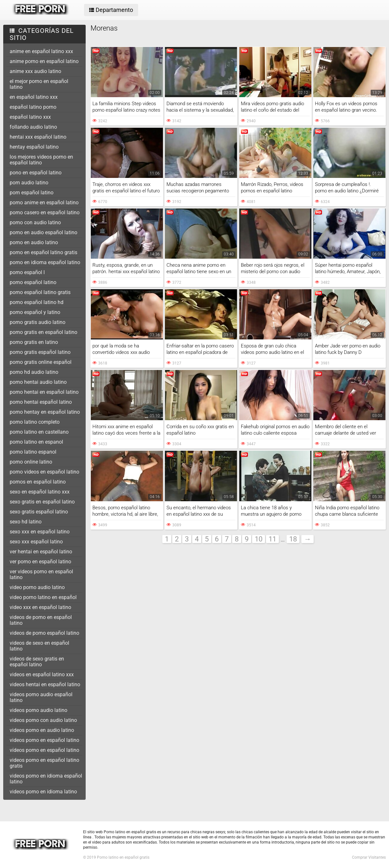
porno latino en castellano (39, 432)
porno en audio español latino (43, 232)
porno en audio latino (34, 242)
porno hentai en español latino (44, 392)
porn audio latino (29, 183)
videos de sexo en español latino (39, 646)
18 (293, 539)
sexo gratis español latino (39, 512)
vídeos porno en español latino (44, 750)
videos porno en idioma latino (43, 792)
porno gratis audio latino (38, 322)
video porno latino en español (43, 597)
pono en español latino (36, 173)
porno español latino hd (37, 302)
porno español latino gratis (40, 292)
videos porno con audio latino (43, 720)
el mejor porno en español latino (39, 84)
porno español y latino (35, 312)
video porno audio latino (37, 587)
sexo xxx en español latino (40, 532)
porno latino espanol (33, 452)
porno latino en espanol (36, 442)
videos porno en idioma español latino (46, 779)
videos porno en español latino (44, 740)
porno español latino (33, 282)
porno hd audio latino (34, 372)
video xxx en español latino (40, 607)
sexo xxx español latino (36, 542)
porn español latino (32, 193)
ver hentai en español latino (41, 552)
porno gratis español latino (40, 352)
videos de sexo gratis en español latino (37, 662)
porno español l (27, 272)
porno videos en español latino (44, 472)
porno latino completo (35, 422)
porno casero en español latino (45, 212)
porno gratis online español (41, 362)
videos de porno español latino (44, 633)
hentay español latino (34, 147)
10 (259, 539)
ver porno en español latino (40, 562)
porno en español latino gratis (43, 252)
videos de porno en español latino (41, 620)
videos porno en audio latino (42, 730)
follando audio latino (33, 127)
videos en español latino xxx (42, 674)
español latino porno (33, 107)
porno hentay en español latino (45, 412)
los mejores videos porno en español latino (41, 160)
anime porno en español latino (44, 61)
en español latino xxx (34, 97)
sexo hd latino (26, 522)
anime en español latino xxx (41, 51)
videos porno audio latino (38, 710)
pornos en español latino (38, 482)
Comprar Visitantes (369, 857)
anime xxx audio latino (35, 71)
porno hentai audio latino (38, 382)
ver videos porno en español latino (41, 574)
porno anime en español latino (44, 203)
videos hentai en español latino (45, 684)
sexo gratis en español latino (42, 502)
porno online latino (31, 462)
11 (272, 539)
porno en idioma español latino (45, 262)
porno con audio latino (35, 222)
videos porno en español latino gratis (44, 763)
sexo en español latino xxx (40, 492)
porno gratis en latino (34, 342)
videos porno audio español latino (41, 697)
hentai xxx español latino (38, 137)
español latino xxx (30, 117)
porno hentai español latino (41, 402)
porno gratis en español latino (43, 332)
